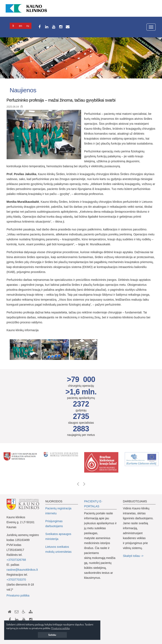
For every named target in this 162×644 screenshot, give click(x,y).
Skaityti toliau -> (134, 556)
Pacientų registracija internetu (58, 511)
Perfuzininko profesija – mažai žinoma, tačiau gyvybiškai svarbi (61, 100)
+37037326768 (16, 560)
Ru (28, 26)
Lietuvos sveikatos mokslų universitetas (58, 549)
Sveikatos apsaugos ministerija (58, 536)
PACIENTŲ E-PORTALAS (93, 504)
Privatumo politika (18, 595)
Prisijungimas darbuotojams (54, 524)
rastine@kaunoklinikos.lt (22, 570)
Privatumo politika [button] (61, 628)
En (20, 26)
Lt (13, 26)
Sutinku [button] (52, 635)
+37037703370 (16, 580)
